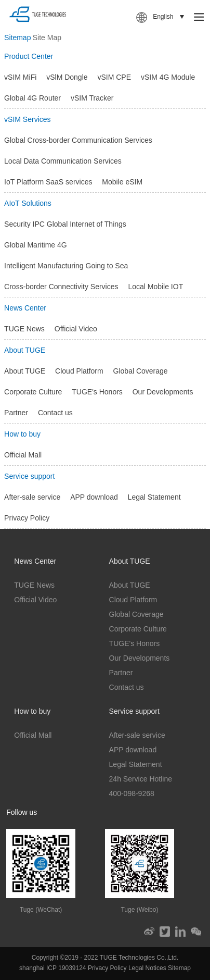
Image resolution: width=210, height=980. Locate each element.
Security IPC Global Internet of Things (65, 224)
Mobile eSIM (122, 182)
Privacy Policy (27, 518)
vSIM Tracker (92, 98)
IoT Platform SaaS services (48, 182)
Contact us (55, 413)
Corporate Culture (33, 392)
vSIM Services (27, 119)
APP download (94, 497)
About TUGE (25, 350)
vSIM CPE (114, 77)
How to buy (22, 434)
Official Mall (23, 455)
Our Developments (163, 392)
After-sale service (32, 497)
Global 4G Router (32, 98)
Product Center (29, 56)
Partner (16, 413)
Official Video (76, 329)
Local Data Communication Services (63, 161)
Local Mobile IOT (155, 287)
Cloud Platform (79, 371)
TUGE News (24, 329)
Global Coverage (141, 371)
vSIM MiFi (20, 77)
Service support (29, 476)
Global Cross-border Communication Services (78, 140)
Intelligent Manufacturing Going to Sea (66, 266)
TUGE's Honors (97, 392)
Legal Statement (154, 497)
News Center (25, 308)
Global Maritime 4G (36, 245)
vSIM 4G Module (168, 77)
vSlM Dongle (67, 77)
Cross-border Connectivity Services (61, 287)
